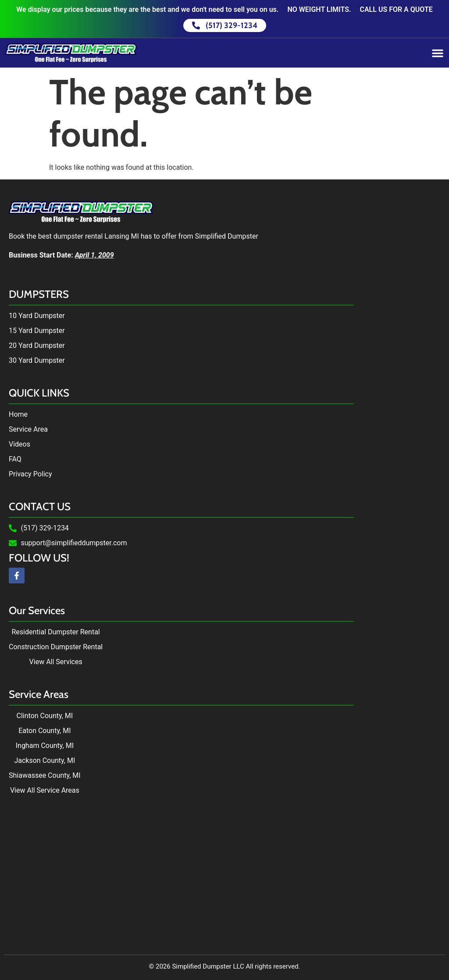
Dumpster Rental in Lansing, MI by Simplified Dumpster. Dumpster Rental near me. (224, 870)
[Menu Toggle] (438, 53)
